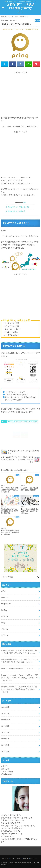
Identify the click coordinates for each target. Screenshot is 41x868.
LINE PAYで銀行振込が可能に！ (17, 669)
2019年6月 (6, 732)
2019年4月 (6, 745)
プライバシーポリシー (16, 858)
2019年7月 (6, 726)
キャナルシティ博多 (22, 422)
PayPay (4, 610)
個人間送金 (34, 422)
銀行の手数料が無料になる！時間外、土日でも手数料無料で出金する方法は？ (20, 661)
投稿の (5, 769)
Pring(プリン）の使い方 (16, 211)
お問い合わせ (5, 858)
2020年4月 (6, 713)
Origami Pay (6, 604)
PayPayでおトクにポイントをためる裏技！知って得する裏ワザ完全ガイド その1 (19, 652)
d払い (4, 591)
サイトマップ (33, 858)
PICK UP (5, 616)
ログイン (4, 766)
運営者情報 (26, 858)
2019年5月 (6, 739)
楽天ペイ (5, 635)
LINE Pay (5, 597)
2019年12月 (6, 720)
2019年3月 (6, 751)
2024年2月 (6, 707)
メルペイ (5, 629)
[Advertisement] (20, 94)
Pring (5, 422)
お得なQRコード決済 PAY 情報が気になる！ (21, 8)
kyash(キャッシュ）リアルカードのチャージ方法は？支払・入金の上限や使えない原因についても (20, 678)
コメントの (7, 771)
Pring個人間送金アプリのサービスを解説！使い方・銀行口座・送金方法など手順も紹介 (19, 689)
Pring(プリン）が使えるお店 (17, 207)
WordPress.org (7, 774)
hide (24, 202)
